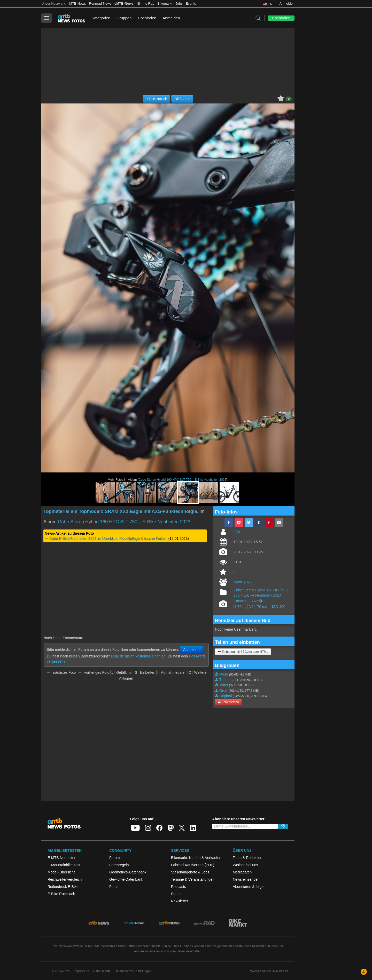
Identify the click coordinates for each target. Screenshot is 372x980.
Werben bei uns (245, 865)
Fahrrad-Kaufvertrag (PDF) (193, 865)
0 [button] (289, 99)
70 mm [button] (263, 607)
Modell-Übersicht (61, 872)
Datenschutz (102, 971)
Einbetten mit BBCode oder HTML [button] (243, 652)
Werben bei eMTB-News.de (269, 971)
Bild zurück (157, 99)
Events (191, 3)
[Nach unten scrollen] (364, 972)
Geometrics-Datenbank (128, 872)
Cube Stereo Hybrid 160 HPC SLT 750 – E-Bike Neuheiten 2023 (183, 480)
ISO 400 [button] (279, 607)
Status (176, 894)
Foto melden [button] (228, 702)
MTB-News (78, 3)
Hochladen (147, 18)
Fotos (114, 887)
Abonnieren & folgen (249, 887)
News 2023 (243, 582)
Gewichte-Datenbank (126, 879)
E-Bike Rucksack (61, 894)
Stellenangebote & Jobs (190, 872)
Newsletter (180, 901)
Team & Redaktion (247, 858)
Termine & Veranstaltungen (193, 879)
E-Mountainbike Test (64, 865)
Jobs (179, 3)
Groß (223, 690)
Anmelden (287, 3)
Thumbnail (228, 680)
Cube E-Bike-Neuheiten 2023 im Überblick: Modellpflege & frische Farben (108, 539)
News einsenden (246, 879)
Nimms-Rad (146, 3)
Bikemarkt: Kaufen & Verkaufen (196, 858)
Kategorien (101, 18)
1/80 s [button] (239, 607)
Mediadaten (242, 872)
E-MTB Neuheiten (62, 858)
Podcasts (179, 887)
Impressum (82, 971)
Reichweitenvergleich (65, 879)
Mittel (224, 685)
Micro (224, 674)
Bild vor (182, 99)
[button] (261, 601)
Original (226, 696)
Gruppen (124, 18)
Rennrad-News (100, 3)
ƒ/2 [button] (251, 607)
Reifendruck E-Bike (63, 887)
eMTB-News (124, 3)
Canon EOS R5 (246, 601)
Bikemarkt (165, 3)
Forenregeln (119, 865)
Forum (114, 858)
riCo (237, 532)
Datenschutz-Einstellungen (133, 971)
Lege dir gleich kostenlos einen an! (139, 656)
